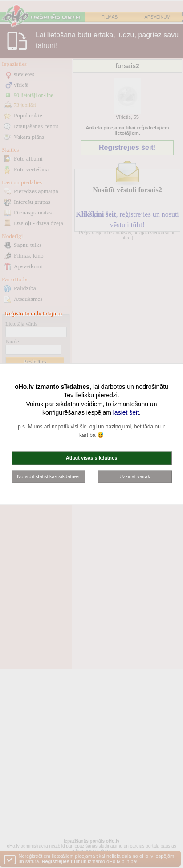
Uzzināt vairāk (135, 476)
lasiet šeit (126, 412)
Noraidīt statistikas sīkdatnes (48, 476)
